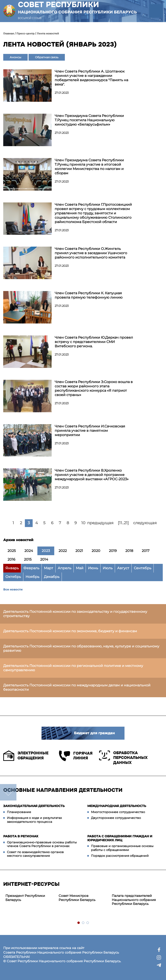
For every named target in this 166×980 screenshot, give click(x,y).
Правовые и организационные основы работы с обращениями (122, 848)
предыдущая (100, 523)
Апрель (65, 568)
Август (123, 568)
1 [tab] (79, 923)
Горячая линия (76, 756)
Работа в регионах (21, 836)
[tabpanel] (30, 898)
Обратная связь (47, 57)
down (8, 792)
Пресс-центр (25, 33)
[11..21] (123, 523)
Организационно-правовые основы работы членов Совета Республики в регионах (42, 844)
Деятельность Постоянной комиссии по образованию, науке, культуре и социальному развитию (81, 648)
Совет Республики (77, 7)
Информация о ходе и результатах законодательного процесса (34, 820)
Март (49, 568)
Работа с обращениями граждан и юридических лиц (120, 838)
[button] (156, 11)
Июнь (93, 568)
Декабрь (52, 577)
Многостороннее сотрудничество (118, 812)
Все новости (13, 589)
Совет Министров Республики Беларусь (77, 898)
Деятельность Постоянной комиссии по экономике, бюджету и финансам (70, 631)
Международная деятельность (117, 806)
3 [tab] (88, 923)
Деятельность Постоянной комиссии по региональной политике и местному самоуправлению (73, 668)
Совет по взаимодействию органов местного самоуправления (35, 854)
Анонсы (15, 57)
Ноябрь (32, 577)
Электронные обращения (26, 756)
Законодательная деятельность (34, 806)
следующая (145, 523)
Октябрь (13, 577)
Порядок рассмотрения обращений (120, 856)
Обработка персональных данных (123, 758)
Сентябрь (143, 568)
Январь (12, 568)
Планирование (19, 812)
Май (80, 568)
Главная (9, 33)
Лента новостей (48, 33)
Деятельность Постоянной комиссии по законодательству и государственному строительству (75, 614)
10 (83, 523)
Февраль (31, 568)
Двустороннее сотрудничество (116, 818)
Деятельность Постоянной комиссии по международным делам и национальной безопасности (77, 687)
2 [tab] (83, 923)
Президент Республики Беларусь (25, 898)
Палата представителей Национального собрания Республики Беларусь (134, 900)
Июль (108, 568)
